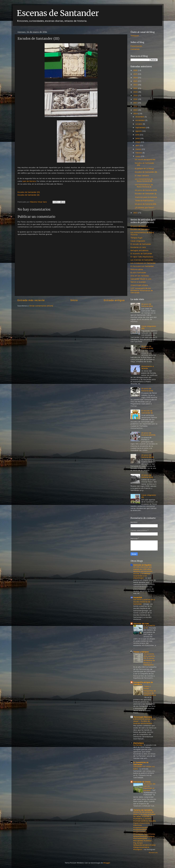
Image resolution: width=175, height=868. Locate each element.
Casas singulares (138, 241)
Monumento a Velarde (148, 367)
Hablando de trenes (142, 782)
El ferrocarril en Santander (142, 266)
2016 (136, 106)
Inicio (74, 300)
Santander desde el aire (141, 279)
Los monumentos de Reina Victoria (142, 233)
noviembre (140, 120)
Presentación (136, 46)
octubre (139, 124)
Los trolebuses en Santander (143, 263)
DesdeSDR (138, 597)
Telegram (135, 36)
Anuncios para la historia (146, 197)
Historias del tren (141, 624)
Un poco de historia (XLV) (147, 476)
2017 (136, 103)
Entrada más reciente (31, 300)
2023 (136, 81)
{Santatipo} (138, 743)
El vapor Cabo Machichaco (142, 257)
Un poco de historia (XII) (146, 204)
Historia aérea (137, 269)
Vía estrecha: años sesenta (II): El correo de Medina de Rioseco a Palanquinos (149, 659)
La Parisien (138, 745)
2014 (136, 114)
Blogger (107, 863)
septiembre (141, 127)
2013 (136, 213)
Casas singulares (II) (149, 496)
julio (138, 135)
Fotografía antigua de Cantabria (143, 683)
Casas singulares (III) (149, 327)
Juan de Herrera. (29, 181)
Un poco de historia (139, 226)
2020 (136, 92)
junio (138, 138)
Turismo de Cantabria (143, 810)
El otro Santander (138, 273)
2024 (136, 78)
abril (138, 145)
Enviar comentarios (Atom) (41, 306)
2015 (136, 110)
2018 (136, 99)
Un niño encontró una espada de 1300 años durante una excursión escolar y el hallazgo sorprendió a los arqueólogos (143, 572)
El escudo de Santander (141, 244)
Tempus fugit (137, 238)
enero (138, 156)
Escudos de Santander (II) (146, 172)
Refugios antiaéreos (139, 250)
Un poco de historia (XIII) (146, 190)
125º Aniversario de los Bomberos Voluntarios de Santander (142, 290)
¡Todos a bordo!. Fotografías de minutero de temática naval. (150, 691)
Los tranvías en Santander (142, 260)
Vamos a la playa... (139, 282)
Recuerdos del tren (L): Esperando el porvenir (149, 787)
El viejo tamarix (142, 175)
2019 (136, 95)
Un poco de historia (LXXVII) (148, 434)
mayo (138, 142)
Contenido (135, 49)
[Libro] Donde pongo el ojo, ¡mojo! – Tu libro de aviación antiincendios (145, 721)
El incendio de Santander (141, 254)
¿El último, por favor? (145, 208)
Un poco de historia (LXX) (147, 389)
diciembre (140, 117)
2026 (136, 70)
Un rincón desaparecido (145, 159)
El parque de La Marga (144, 168)
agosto (139, 131)
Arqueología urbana (139, 285)
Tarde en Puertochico (144, 201)
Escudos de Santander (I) (146, 194)
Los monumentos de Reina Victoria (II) (144, 180)
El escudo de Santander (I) (147, 412)
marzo (139, 149)
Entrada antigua (114, 300)
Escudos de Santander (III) (145, 164)
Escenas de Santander (58, 13)
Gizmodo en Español (142, 565)
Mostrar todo (153, 853)
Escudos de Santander (140, 229)
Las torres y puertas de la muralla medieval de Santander (144, 602)
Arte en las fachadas (140, 276)
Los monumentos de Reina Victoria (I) (144, 186)
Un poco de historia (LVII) (147, 347)
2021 (136, 88)
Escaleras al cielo (138, 247)
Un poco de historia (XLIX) (148, 456)
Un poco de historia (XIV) (147, 305)
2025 (136, 74)
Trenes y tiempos (141, 652)
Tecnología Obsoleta (143, 717)
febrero (139, 153)
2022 (136, 85)
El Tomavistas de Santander (141, 763)
